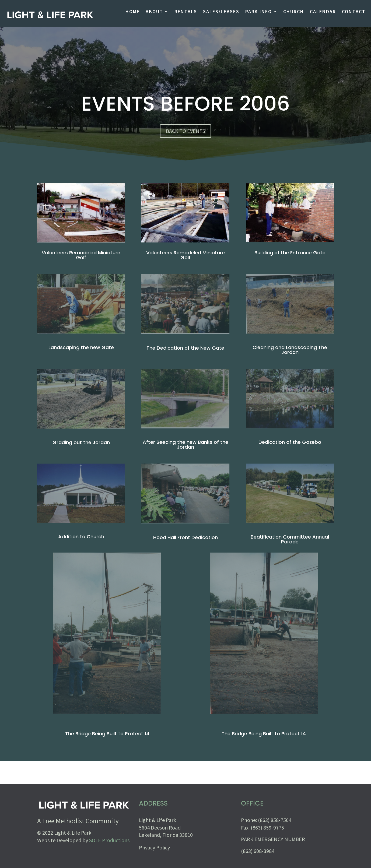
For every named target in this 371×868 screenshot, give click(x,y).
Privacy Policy (154, 847)
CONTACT (354, 12)
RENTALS (186, 12)
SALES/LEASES (221, 12)
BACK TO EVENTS (185, 131)
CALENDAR (323, 12)
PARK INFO (259, 12)
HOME (133, 12)
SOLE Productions (109, 840)
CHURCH (294, 12)
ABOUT (154, 12)
